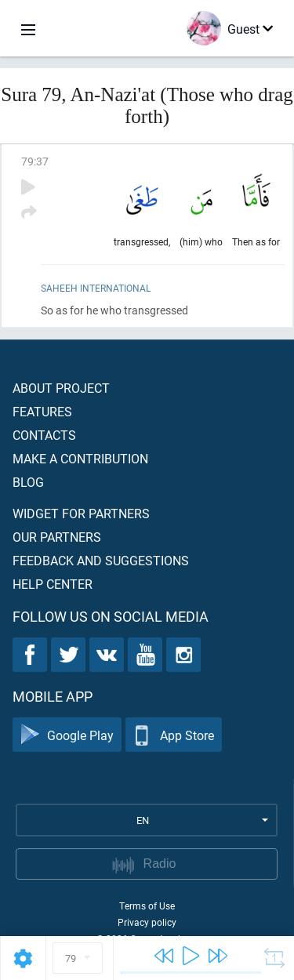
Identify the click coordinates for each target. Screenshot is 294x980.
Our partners (57, 537)
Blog (28, 482)
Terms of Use (147, 906)
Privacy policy (147, 922)
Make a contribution (80, 458)
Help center (53, 584)
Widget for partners (81, 513)
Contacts (44, 435)
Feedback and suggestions (101, 560)
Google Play (67, 735)
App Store (174, 735)
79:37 (35, 161)
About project (61, 388)
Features (42, 411)
